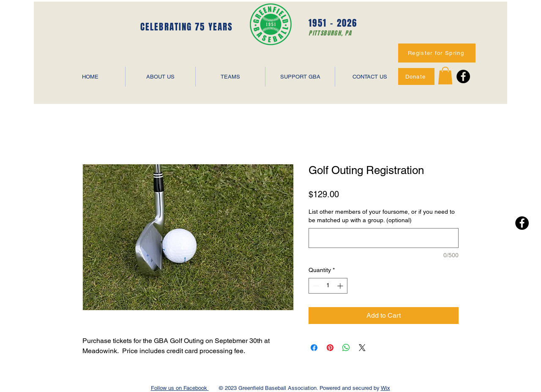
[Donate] (416, 76)
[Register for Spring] (437, 53)
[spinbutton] (328, 286)
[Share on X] (362, 348)
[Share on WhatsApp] (346, 348)
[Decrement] (315, 286)
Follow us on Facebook (180, 388)
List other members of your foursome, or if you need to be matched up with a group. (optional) (382, 216)
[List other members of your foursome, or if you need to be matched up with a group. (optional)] (384, 238)
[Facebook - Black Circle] (463, 76)
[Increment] (341, 286)
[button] (445, 76)
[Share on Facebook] (314, 348)
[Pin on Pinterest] (330, 348)
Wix (385, 388)
